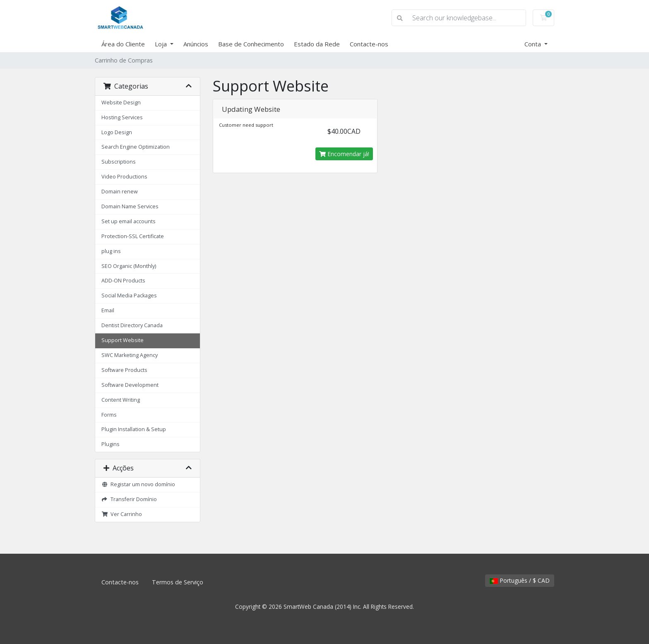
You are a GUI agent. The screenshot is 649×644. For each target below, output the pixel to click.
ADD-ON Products (123, 281)
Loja (162, 44)
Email (108, 310)
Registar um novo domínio (138, 484)
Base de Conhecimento (251, 44)
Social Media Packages (129, 295)
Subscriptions (119, 162)
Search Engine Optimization (136, 147)
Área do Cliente (123, 44)
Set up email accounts (129, 221)
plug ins (111, 251)
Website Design (121, 103)
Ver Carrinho (122, 514)
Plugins (111, 444)
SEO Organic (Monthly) (129, 266)
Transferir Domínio (129, 499)
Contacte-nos (369, 44)
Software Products (124, 370)
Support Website (123, 340)
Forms (109, 415)
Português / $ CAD (520, 580)
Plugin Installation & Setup (134, 429)
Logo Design (117, 132)
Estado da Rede (317, 44)
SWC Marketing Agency (130, 355)
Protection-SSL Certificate (133, 236)
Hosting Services (122, 117)
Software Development (130, 385)
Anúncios (196, 44)
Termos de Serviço (178, 582)
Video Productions (124, 177)
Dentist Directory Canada (132, 325)
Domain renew (120, 192)
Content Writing (121, 400)
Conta (534, 44)
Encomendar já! (344, 154)
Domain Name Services (130, 206)
